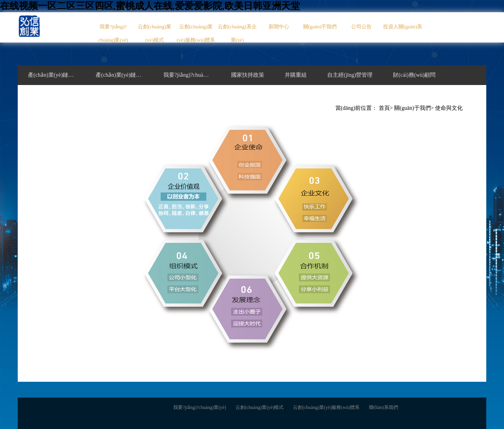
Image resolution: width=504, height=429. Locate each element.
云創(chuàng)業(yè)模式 (155, 33)
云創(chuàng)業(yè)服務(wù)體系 (196, 33)
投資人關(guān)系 (403, 27)
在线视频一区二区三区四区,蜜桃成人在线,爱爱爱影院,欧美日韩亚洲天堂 (150, 6)
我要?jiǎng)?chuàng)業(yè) (113, 33)
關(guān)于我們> (414, 108)
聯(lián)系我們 (384, 407)
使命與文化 (449, 108)
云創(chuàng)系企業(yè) (237, 33)
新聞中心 (279, 27)
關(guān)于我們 (320, 27)
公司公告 (361, 27)
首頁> (386, 108)
